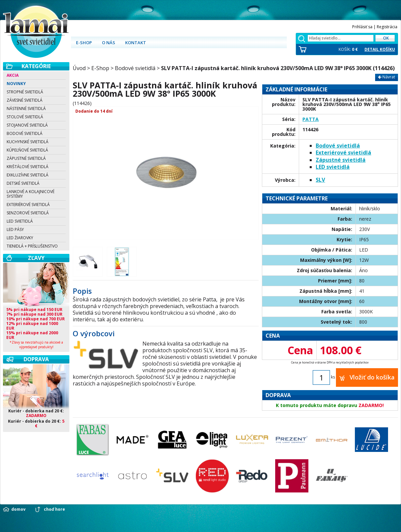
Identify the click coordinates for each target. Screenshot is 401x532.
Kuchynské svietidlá (28, 142)
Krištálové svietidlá (28, 167)
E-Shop (100, 68)
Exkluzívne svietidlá (28, 175)
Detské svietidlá (23, 183)
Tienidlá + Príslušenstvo (32, 246)
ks (333, 377)
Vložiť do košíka (367, 377)
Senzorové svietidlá (28, 213)
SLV (320, 180)
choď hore (54, 509)
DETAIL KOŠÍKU (380, 50)
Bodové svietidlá (25, 133)
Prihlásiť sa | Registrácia (375, 27)
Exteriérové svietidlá (28, 205)
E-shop (84, 43)
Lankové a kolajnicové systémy (31, 194)
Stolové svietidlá (25, 117)
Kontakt (136, 43)
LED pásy (15, 229)
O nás (109, 43)
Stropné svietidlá (25, 92)
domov (18, 509)
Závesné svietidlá (25, 100)
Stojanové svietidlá (27, 125)
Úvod (79, 68)
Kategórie (36, 66)
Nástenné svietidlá (26, 108)
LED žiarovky (20, 238)
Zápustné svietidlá (26, 158)
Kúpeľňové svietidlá (27, 150)
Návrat (387, 77)
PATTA (311, 119)
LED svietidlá (20, 221)
